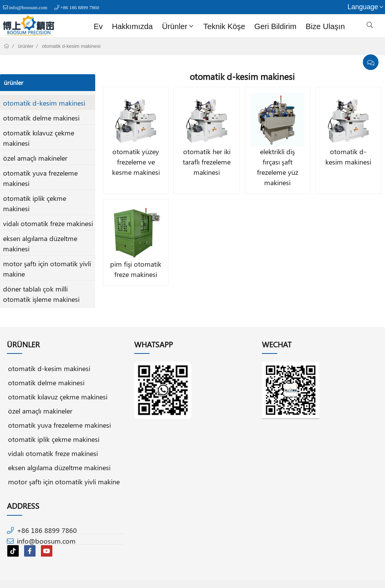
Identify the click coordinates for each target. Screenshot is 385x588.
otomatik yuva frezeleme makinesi (59, 425)
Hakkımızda (132, 26)
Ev (98, 26)
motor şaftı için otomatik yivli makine (64, 481)
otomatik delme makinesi (41, 118)
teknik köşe (224, 26)
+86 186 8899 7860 (80, 7)
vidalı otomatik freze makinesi (48, 223)
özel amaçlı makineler (35, 158)
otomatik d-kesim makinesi (71, 46)
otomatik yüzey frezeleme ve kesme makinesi (136, 162)
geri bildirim (275, 26)
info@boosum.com (28, 7)
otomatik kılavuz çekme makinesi (58, 397)
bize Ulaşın (325, 26)
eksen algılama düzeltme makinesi (59, 467)
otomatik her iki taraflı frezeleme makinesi (207, 162)
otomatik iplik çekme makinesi (54, 439)
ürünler (179, 26)
